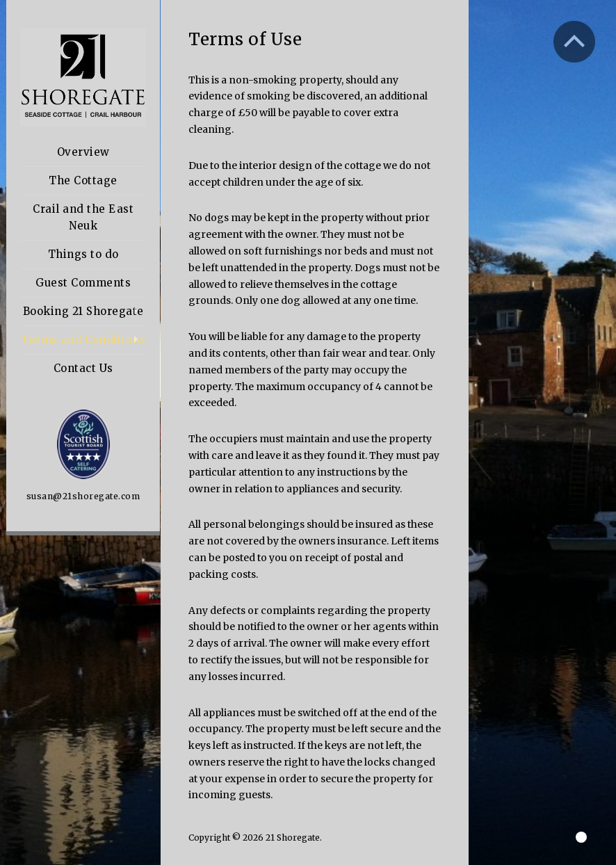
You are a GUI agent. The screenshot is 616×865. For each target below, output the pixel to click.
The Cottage (83, 180)
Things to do (83, 254)
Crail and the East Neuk (83, 217)
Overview (83, 152)
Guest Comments (83, 283)
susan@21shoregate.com (83, 496)
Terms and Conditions (83, 340)
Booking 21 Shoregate (83, 311)
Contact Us (83, 368)
